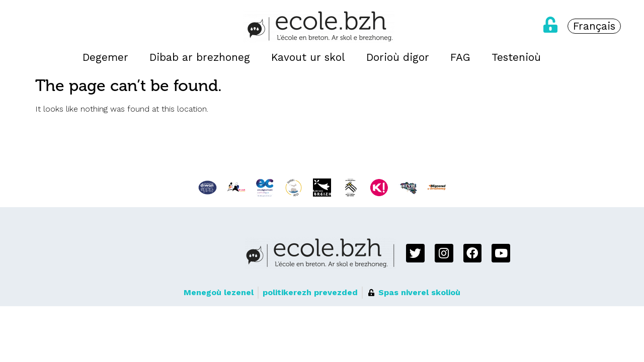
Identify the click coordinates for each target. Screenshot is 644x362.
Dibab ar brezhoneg (200, 57)
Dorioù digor (398, 57)
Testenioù (516, 57)
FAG (460, 57)
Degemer (105, 57)
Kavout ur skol (308, 57)
